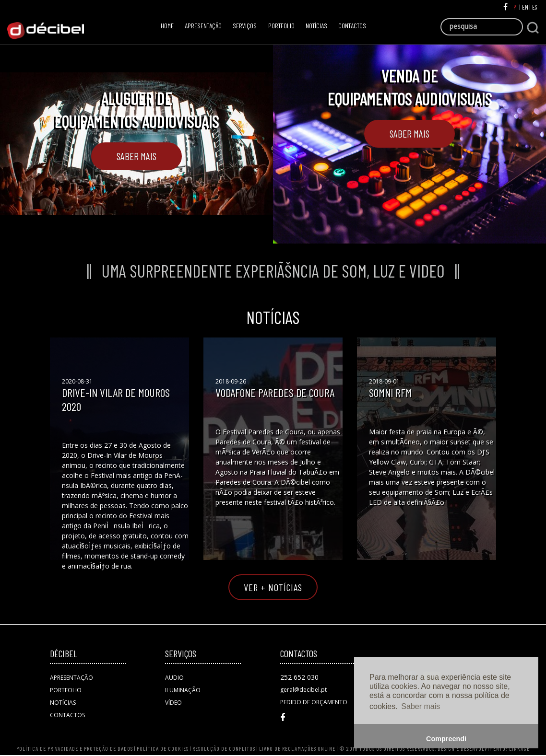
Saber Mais (136, 156)
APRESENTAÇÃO (203, 26)
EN (526, 7)
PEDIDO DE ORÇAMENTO (314, 702)
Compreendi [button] (446, 739)
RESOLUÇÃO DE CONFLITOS (225, 748)
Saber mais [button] (421, 706)
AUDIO (174, 678)
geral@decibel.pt (303, 690)
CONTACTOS (352, 26)
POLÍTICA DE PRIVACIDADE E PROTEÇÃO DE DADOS (75, 748)
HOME (170, 25)
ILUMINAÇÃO (183, 690)
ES (535, 7)
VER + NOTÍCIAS (273, 587)
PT (516, 7)
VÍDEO (173, 703)
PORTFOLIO (281, 26)
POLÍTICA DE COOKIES (163, 748)
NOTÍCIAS (316, 26)
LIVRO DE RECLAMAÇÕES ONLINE (297, 748)
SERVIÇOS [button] (245, 26)
